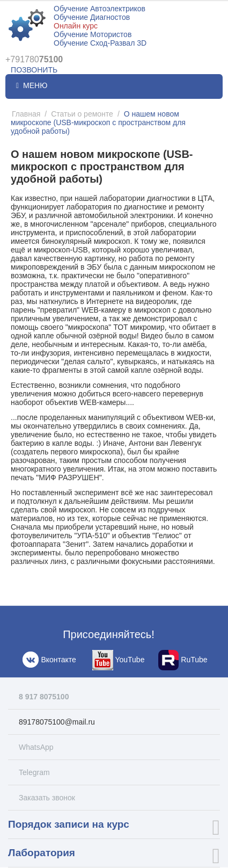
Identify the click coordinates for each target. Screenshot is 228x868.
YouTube (119, 660)
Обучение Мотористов (93, 34)
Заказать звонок (47, 798)
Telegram (34, 772)
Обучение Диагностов (92, 17)
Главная (26, 114)
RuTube (183, 660)
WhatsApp (36, 747)
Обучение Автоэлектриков (100, 9)
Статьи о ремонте (82, 114)
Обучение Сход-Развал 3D (100, 43)
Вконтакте (48, 660)
